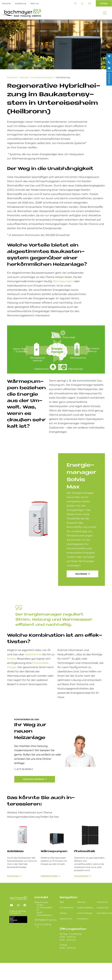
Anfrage (104, 3)
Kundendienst (67, 908)
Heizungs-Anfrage (33, 779)
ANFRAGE (109, 78)
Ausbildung (103, 908)
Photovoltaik (85, 851)
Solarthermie (33, 654)
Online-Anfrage (84, 913)
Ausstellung (21, 3)
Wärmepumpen (63, 281)
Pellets (11, 659)
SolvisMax (81, 574)
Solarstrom (81, 876)
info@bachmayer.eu (90, 3)
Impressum (83, 919)
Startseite (12, 77)
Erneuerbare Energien (42, 77)
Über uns (35, 3)
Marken (63, 913)
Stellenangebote (85, 908)
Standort (75, 3)
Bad (62, 902)
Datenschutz (66, 919)
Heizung (24, 77)
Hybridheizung (63, 77)
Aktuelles (6, 3)
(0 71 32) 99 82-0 (82, 3)
